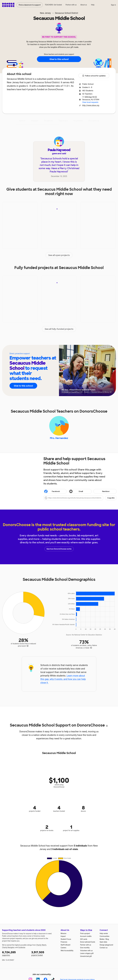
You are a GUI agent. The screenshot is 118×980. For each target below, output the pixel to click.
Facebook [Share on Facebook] (52, 492)
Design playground (106, 945)
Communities (104, 936)
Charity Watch (41, 945)
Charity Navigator (8, 947)
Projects (48, 121)
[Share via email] (80, 491)
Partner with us (71, 5)
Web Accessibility (67, 951)
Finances (64, 942)
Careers (63, 948)
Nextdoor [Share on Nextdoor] (102, 492)
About (22, 121)
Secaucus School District (66, 13)
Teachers (63, 121)
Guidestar (22, 947)
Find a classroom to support (30, 5)
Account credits (86, 936)
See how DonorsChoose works (59, 549)
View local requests (90, 102)
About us (84, 5)
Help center (104, 933)
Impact (35, 121)
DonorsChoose (8, 5)
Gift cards (84, 939)
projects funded (44, 953)
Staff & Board (65, 945)
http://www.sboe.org (91, 105)
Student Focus (66, 939)
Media (102, 939)
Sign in (113, 5)
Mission (63, 933)
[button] (80, 498)
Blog (107, 939)
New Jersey (45, 13)
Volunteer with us (86, 951)
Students (78, 121)
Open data (103, 942)
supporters (15, 953)
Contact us (104, 948)
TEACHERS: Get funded (53, 5)
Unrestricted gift (86, 956)
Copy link (111, 498)
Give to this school (59, 59)
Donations (94, 121)
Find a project (85, 933)
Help (93, 5)
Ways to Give (86, 930)
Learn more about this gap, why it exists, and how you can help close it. (63, 679)
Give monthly (85, 948)
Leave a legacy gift (87, 953)
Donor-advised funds (88, 942)
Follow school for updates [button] (94, 76)
